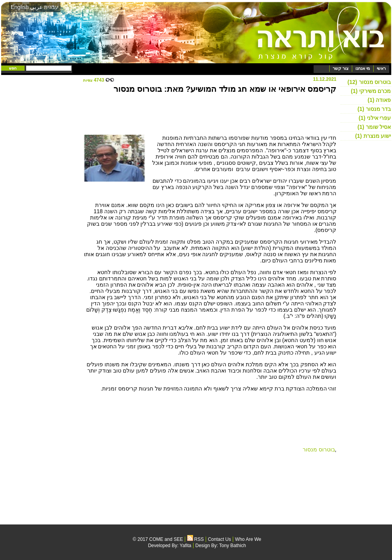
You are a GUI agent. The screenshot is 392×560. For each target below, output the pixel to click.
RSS (196, 539)
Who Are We (248, 539)
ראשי (381, 68)
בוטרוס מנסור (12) (369, 82)
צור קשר (341, 68)
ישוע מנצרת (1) (373, 136)
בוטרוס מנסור (319, 449)
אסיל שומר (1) (374, 127)
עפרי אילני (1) (375, 118)
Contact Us (219, 539)
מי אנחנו (363, 68)
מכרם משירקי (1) (371, 91)
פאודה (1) (379, 100)
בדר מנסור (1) (374, 109)
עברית (51, 7)
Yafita (186, 546)
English (20, 7)
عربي (36, 7)
